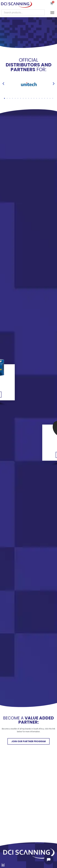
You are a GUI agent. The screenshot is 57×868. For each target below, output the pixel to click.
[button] (52, 13)
